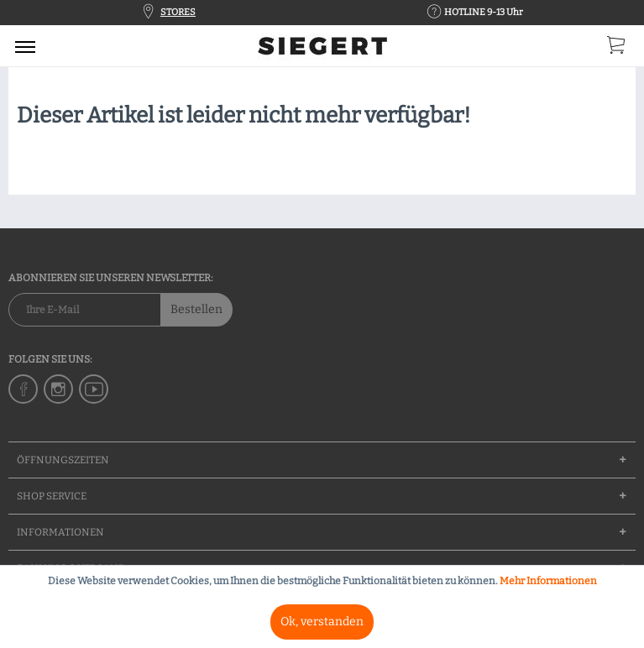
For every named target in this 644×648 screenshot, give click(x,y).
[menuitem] (25, 46)
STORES (178, 12)
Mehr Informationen (548, 581)
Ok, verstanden (322, 622)
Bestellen (196, 309)
